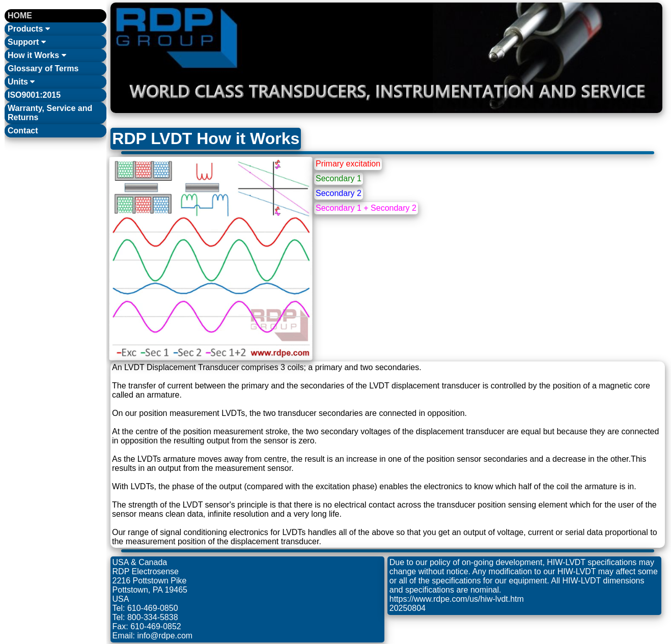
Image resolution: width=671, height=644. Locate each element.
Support (27, 42)
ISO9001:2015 (34, 95)
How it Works (37, 55)
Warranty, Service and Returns (50, 113)
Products (29, 29)
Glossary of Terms (43, 68)
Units (21, 82)
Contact (23, 131)
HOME (20, 16)
